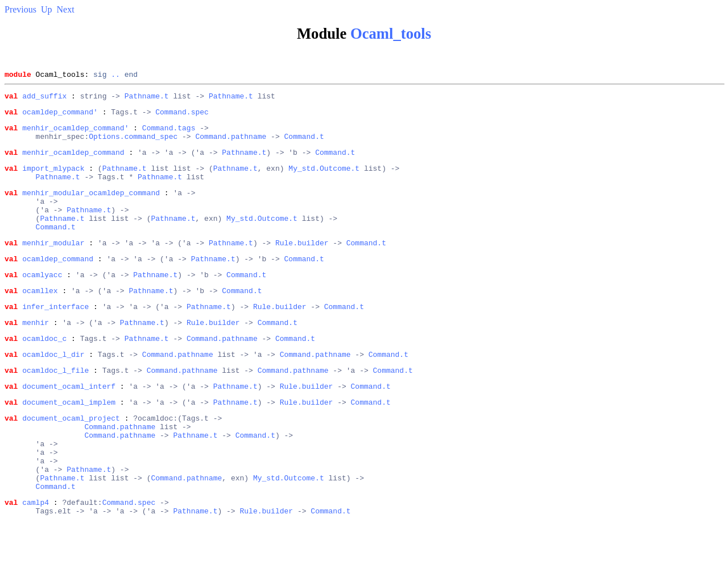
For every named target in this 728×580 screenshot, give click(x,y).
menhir (36, 355)
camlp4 (36, 560)
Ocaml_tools (391, 34)
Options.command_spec (133, 145)
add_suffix (44, 99)
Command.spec (182, 117)
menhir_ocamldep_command (73, 162)
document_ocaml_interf (69, 425)
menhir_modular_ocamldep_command (91, 208)
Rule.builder (302, 266)
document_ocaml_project (71, 460)
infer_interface (55, 337)
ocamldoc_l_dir (53, 390)
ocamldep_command (58, 284)
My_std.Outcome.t (324, 180)
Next (66, 9)
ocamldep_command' (60, 117)
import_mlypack (53, 180)
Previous (20, 9)
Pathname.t (147, 99)
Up (47, 9)
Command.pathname (231, 145)
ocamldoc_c (44, 372)
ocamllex (40, 319)
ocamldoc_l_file (55, 408)
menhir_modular (53, 266)
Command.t (304, 145)
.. (115, 76)
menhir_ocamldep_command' (75, 134)
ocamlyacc (42, 302)
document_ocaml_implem (69, 443)
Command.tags (169, 134)
